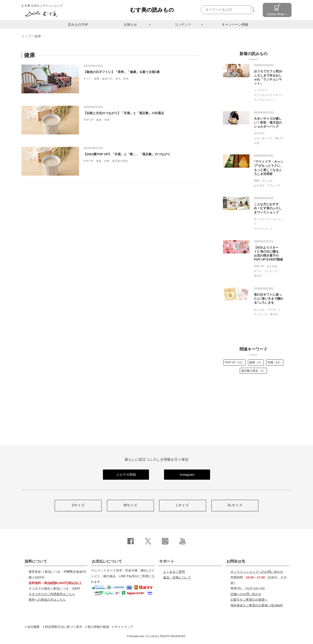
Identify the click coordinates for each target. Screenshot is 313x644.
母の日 (258, 276)
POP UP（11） (235, 362)
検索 (253, 10)
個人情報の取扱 (98, 627)
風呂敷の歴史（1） (253, 371)
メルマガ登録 (126, 474)
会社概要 (33, 627)
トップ (26, 36)
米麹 (107, 120)
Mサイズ (130, 505)
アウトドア (274, 186)
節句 (118, 79)
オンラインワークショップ (269, 222)
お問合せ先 (236, 561)
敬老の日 (107, 79)
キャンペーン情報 (235, 24)
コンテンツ (183, 24)
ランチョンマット (265, 100)
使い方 (279, 138)
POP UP (88, 120)
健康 (38, 36)
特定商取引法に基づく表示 (64, 627)
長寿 (126, 79)
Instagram (187, 474)
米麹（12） (275, 362)
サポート (167, 561)
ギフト (87, 79)
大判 (257, 143)
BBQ (257, 181)
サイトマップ (124, 627)
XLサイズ (235, 505)
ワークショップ (263, 229)
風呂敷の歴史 (120, 161)
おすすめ (259, 133)
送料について (36, 561)
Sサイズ (78, 505)
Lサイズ (183, 505)
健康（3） (256, 362)
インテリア (261, 90)
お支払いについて (107, 561)
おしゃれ (267, 181)
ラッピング (271, 271)
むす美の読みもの (152, 10)
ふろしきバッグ (263, 138)
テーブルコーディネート (269, 95)
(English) (257, 605)
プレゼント (274, 310)
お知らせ (130, 24)
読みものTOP (78, 24)
